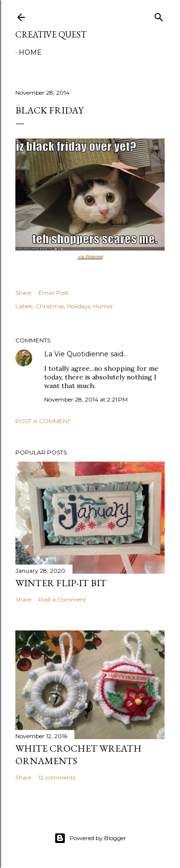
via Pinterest (90, 257)
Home (30, 52)
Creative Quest (51, 34)
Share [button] (23, 293)
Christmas (50, 306)
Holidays (79, 306)
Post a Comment (43, 421)
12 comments (57, 777)
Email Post (54, 293)
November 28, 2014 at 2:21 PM (86, 399)
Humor (103, 306)
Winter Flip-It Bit (61, 583)
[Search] (159, 15)
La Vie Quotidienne (76, 354)
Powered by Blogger (90, 838)
